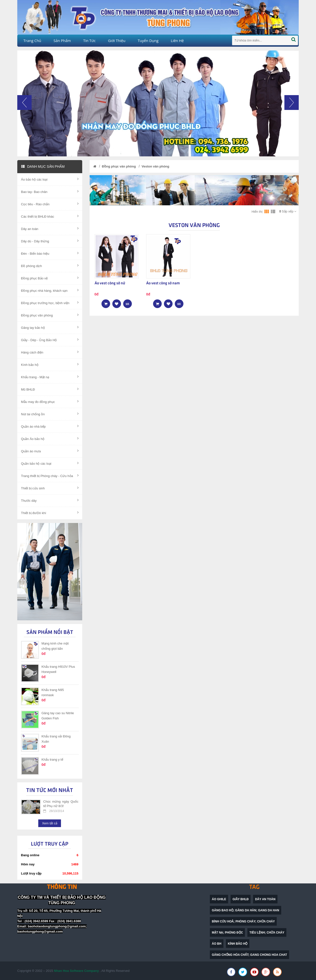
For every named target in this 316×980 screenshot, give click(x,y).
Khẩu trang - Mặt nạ (50, 377)
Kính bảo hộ (50, 364)
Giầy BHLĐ (241, 899)
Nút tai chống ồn (50, 414)
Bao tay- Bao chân (50, 191)
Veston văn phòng (156, 166)
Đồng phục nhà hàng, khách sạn (50, 290)
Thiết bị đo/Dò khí (50, 513)
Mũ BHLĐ (50, 389)
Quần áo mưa (50, 451)
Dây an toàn (50, 229)
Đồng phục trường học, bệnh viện (50, 303)
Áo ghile (219, 899)
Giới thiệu (117, 41)
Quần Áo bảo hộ (50, 438)
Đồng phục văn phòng (50, 315)
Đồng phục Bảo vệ (50, 278)
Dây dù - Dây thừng (50, 241)
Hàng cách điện (50, 352)
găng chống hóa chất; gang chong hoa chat (249, 955)
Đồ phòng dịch (50, 266)
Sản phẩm (62, 41)
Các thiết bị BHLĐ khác (50, 216)
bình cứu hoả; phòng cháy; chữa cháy (243, 921)
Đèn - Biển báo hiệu (50, 253)
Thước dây (50, 500)
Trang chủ (32, 41)
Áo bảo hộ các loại (50, 179)
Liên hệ (177, 41)
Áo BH (217, 944)
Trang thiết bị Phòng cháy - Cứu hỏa (50, 476)
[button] (24, 126)
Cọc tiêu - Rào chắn (50, 204)
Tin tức (89, 41)
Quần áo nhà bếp (50, 426)
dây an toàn (265, 899)
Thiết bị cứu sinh (50, 488)
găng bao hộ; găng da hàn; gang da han (246, 910)
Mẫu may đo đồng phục (50, 401)
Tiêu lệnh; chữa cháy (267, 933)
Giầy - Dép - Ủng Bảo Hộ (50, 340)
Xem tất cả (50, 823)
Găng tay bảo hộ (50, 327)
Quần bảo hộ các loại (50, 463)
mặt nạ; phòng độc (227, 933)
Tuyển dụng (148, 41)
